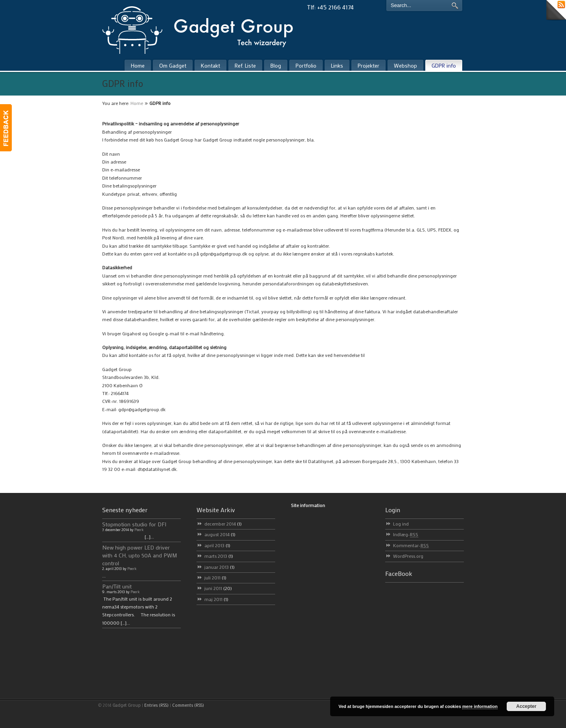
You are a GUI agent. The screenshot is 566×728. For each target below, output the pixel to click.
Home (137, 103)
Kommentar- (411, 545)
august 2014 (220, 534)
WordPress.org (408, 556)
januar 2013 (220, 567)
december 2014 (223, 524)
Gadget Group (204, 28)
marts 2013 (219, 556)
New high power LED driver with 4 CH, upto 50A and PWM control (140, 555)
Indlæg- (406, 534)
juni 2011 (218, 588)
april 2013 (217, 545)
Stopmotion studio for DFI (134, 524)
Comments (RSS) (188, 705)
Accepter (526, 706)
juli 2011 (215, 577)
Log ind (401, 524)
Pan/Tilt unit (117, 586)
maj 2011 (216, 599)
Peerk (139, 530)
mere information (480, 706)
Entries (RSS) (156, 705)
